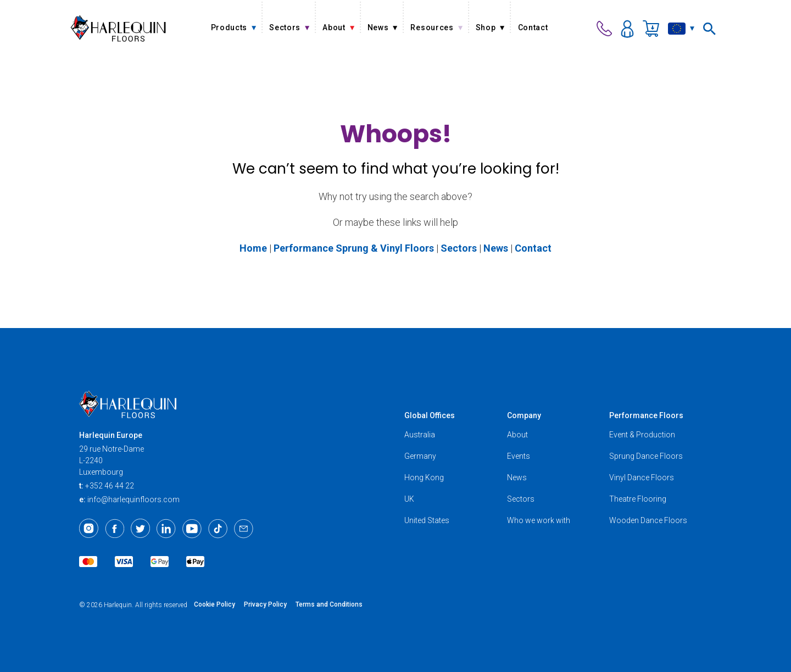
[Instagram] (89, 529)
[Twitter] (140, 529)
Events (519, 456)
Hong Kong (424, 477)
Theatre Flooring (638, 499)
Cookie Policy (215, 604)
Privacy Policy (265, 604)
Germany (420, 456)
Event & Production (642, 435)
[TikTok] (218, 529)
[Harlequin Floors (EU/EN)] (118, 28)
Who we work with (539, 520)
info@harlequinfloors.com (133, 499)
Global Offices (430, 415)
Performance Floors (646, 415)
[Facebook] (115, 529)
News (517, 477)
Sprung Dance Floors (646, 456)
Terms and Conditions (329, 604)
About (517, 435)
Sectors (521, 499)
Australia (420, 435)
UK (409, 499)
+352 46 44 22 (110, 486)
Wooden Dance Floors (648, 520)
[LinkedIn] (166, 529)
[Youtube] (192, 529)
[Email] (244, 529)
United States (427, 520)
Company (524, 415)
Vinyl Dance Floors (642, 477)
